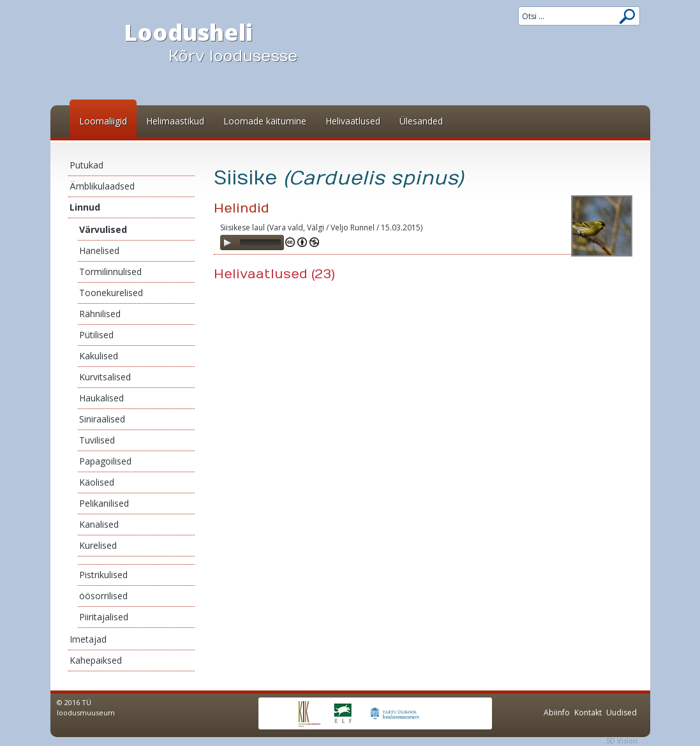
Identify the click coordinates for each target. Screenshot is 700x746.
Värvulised (103, 229)
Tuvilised (97, 440)
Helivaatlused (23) (274, 274)
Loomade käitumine (265, 121)
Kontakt (588, 712)
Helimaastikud (175, 121)
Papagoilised (105, 461)
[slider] (260, 242)
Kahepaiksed (96, 660)
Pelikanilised (104, 503)
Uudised (622, 712)
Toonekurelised (111, 293)
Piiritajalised (104, 617)
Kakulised (99, 356)
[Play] (227, 242)
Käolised (97, 482)
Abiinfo (557, 712)
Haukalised (101, 398)
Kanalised (99, 524)
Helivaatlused (353, 121)
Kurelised (98, 545)
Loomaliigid (103, 121)
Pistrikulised (103, 575)
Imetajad (88, 639)
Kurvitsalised (105, 377)
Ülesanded (421, 121)
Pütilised (96, 335)
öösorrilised (103, 596)
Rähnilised (100, 314)
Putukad (86, 165)
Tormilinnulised (110, 272)
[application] (252, 242)
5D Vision (622, 741)
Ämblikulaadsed (102, 186)
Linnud (85, 207)
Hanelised (99, 250)
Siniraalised (102, 419)
